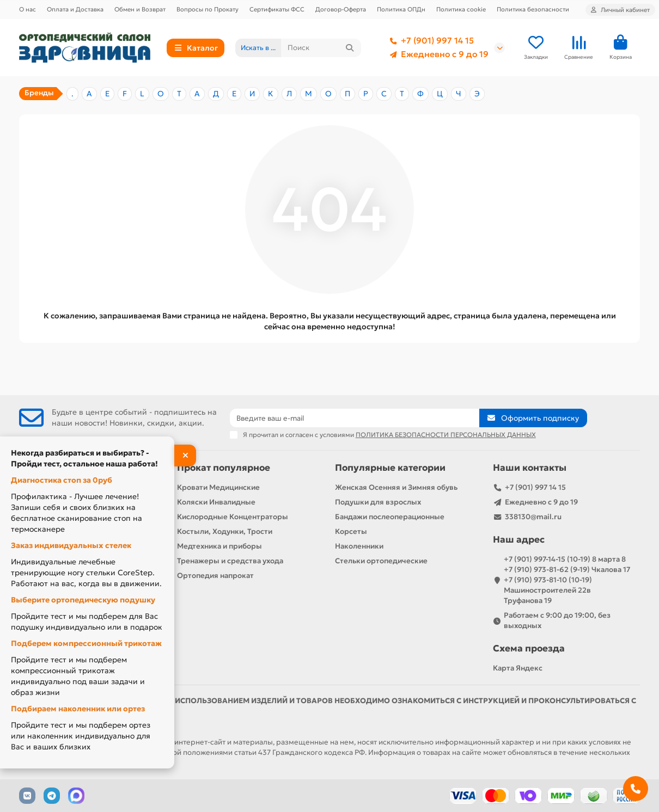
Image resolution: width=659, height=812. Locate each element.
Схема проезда (529, 648)
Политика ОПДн (401, 9)
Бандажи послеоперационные (390, 517)
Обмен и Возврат (140, 9)
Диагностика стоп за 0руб (62, 480)
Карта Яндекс (518, 668)
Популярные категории (390, 468)
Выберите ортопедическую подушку (83, 600)
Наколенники (359, 546)
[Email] (355, 418)
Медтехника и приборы (219, 546)
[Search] (321, 48)
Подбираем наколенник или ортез (78, 709)
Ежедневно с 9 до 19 (437, 54)
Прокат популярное (224, 468)
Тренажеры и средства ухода (230, 561)
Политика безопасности (533, 9)
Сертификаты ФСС (277, 9)
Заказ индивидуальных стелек (71, 545)
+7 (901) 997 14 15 (430, 41)
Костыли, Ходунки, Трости (225, 531)
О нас (28, 9)
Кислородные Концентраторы (233, 517)
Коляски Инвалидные (216, 502)
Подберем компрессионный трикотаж (86, 643)
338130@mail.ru (533, 517)
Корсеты (351, 531)
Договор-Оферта (341, 9)
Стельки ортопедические (381, 561)
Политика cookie (461, 9)
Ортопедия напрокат (215, 576)
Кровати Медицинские (218, 487)
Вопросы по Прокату (208, 9)
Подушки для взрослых (378, 502)
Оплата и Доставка (75, 9)
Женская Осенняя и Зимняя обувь (396, 487)
